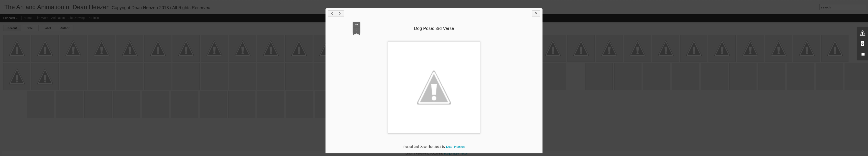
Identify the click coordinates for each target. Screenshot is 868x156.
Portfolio (93, 18)
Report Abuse (460, 154)
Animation (58, 18)
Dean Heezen (455, 147)
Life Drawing (76, 18)
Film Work (42, 18)
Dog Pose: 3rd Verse (434, 28)
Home (27, 18)
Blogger (448, 154)
